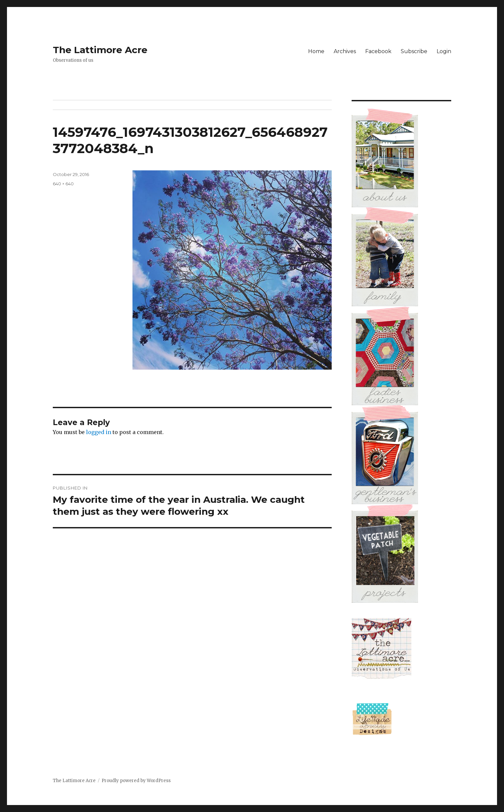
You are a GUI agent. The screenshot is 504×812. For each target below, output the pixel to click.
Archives (345, 51)
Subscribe (414, 51)
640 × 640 (63, 184)
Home (316, 51)
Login (444, 51)
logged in (99, 432)
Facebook (378, 51)
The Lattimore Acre (100, 50)
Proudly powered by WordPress (136, 781)
